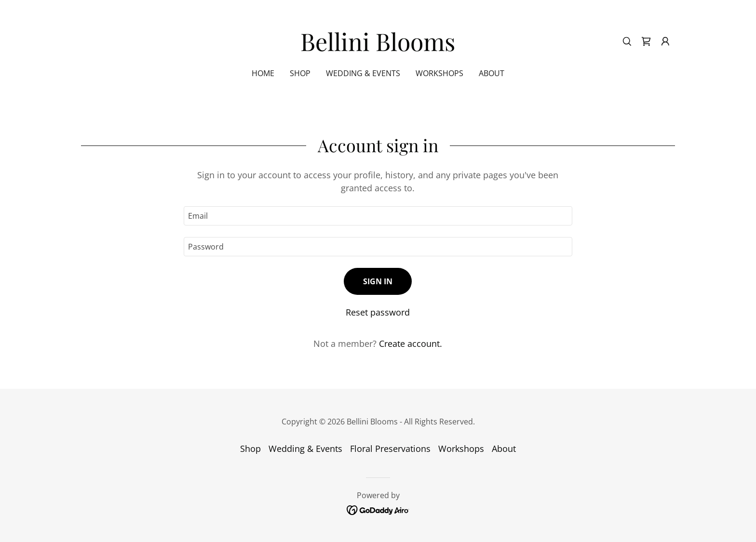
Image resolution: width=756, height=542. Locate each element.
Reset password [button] (378, 312)
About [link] (492, 73)
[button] (665, 41)
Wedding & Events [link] (363, 73)
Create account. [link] (411, 344)
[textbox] (378, 216)
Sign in (378, 281)
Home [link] (263, 73)
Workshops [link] (439, 73)
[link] (378, 48)
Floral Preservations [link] (390, 449)
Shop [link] (300, 73)
